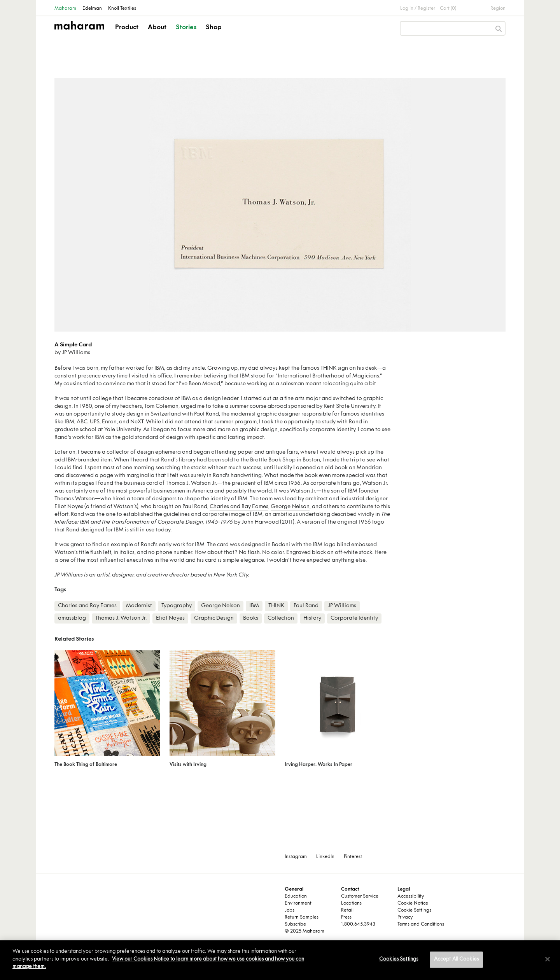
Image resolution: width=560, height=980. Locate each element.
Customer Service (360, 896)
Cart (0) (448, 9)
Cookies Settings (399, 959)
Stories (186, 28)
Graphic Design (214, 618)
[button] (127, 34)
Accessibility (411, 896)
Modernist (139, 606)
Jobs (290, 910)
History (312, 618)
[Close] (548, 959)
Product (127, 28)
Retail (347, 910)
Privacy (405, 917)
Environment (298, 903)
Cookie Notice (413, 903)
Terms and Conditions (421, 924)
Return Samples (302, 917)
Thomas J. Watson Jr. (121, 618)
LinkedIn (325, 857)
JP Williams (342, 606)
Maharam (65, 9)
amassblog (72, 618)
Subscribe (295, 924)
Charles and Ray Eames (239, 507)
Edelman (92, 9)
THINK (276, 606)
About (157, 28)
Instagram (296, 857)
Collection (281, 618)
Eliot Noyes (170, 618)
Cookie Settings (414, 910)
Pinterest (353, 857)
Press (346, 917)
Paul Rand (306, 606)
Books (251, 618)
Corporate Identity (354, 618)
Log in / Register (418, 9)
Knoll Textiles (122, 9)
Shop (214, 28)
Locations (351, 903)
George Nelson (290, 507)
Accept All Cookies (456, 959)
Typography (177, 606)
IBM (254, 606)
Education (296, 896)
